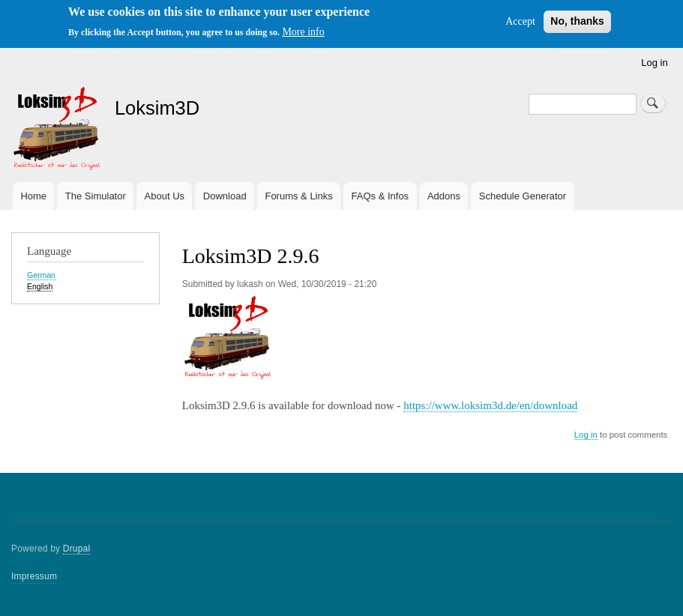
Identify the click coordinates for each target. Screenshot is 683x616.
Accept (520, 21)
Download (225, 196)
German (41, 275)
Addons (444, 196)
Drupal (77, 549)
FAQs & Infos (380, 196)
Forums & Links (298, 196)
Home (33, 196)
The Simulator (96, 196)
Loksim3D (157, 108)
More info (303, 32)
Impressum (34, 576)
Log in (654, 63)
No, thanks (577, 21)
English (40, 286)
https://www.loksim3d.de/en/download (490, 405)
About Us (165, 196)
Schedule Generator (523, 196)
